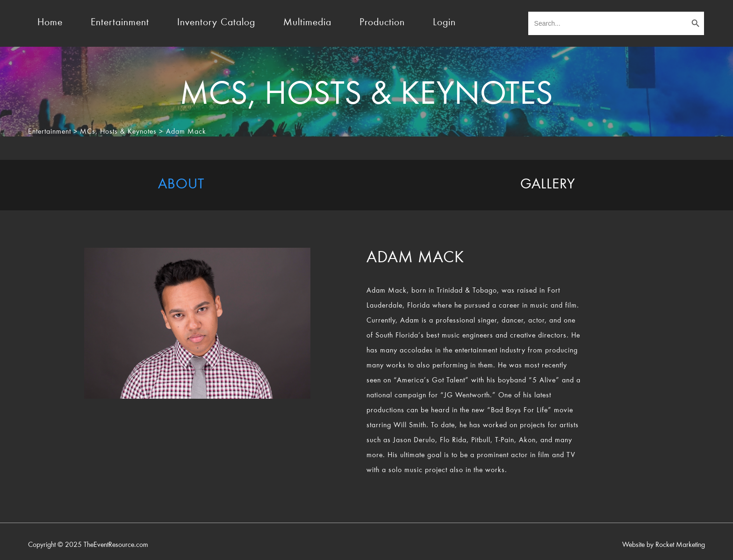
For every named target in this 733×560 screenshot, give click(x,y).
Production (382, 23)
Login (444, 23)
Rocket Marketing (680, 545)
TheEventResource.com (116, 545)
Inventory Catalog (216, 23)
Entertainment (120, 23)
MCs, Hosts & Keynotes (118, 132)
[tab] (181, 185)
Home (50, 23)
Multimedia (307, 23)
